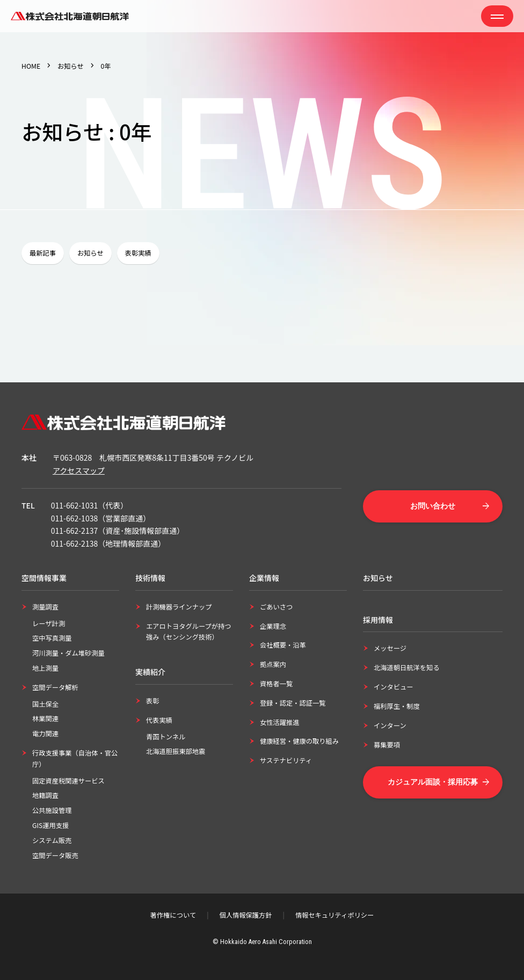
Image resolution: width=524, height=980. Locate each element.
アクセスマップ (79, 470)
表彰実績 (138, 253)
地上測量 (45, 668)
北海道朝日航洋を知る (407, 667)
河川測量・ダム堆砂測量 (68, 653)
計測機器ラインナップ (179, 607)
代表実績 (159, 720)
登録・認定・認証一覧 (293, 703)
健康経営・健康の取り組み (299, 741)
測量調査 (45, 607)
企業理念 (273, 626)
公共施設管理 (52, 810)
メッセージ (390, 648)
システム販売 (52, 840)
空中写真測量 (52, 638)
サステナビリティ (286, 760)
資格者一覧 (276, 684)
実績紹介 (150, 672)
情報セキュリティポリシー (334, 915)
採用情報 (378, 620)
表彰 (153, 701)
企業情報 (264, 578)
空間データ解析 (55, 687)
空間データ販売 (55, 855)
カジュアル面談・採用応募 (433, 782)
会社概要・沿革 (283, 645)
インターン (390, 725)
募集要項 (387, 745)
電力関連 (45, 734)
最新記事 (43, 253)
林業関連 (45, 718)
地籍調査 (45, 795)
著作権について (173, 915)
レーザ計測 (49, 623)
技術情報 (150, 578)
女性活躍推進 (280, 722)
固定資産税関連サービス (68, 781)
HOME (31, 66)
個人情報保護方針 (246, 915)
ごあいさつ (276, 607)
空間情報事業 (44, 578)
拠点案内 (273, 664)
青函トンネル (166, 737)
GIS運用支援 (50, 825)
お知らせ (71, 66)
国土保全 (45, 704)
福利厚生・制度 (397, 706)
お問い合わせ (433, 506)
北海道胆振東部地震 (176, 751)
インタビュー (394, 687)
